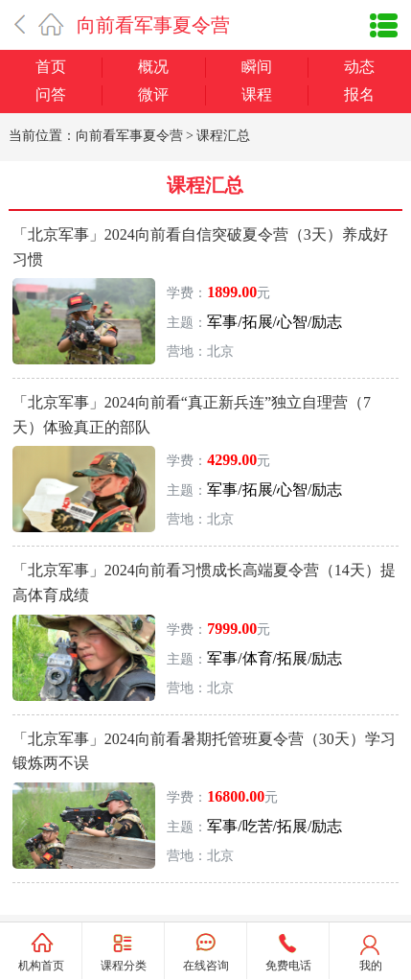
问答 (51, 94)
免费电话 (288, 966)
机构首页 (41, 966)
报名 (359, 94)
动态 (359, 67)
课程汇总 (223, 136)
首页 (51, 67)
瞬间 (257, 67)
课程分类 (124, 965)
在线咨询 (206, 966)
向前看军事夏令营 (153, 25)
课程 (257, 94)
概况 (153, 67)
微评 (153, 94)
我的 (371, 966)
